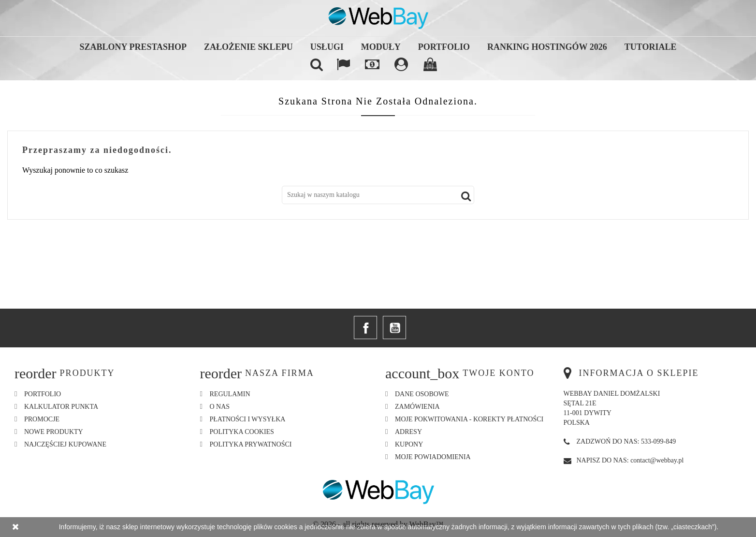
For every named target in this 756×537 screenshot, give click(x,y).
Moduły (381, 47)
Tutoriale (651, 47)
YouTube (394, 328)
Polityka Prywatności (251, 444)
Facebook (365, 328)
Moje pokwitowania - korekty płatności (469, 419)
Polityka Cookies (242, 432)
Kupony (409, 444)
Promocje (42, 419)
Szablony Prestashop (133, 47)
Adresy (408, 432)
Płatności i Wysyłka (248, 419)
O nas (220, 407)
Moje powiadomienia (433, 457)
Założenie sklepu (248, 47)
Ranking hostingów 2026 (547, 47)
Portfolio (444, 47)
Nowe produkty (54, 432)
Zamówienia (417, 407)
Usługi (327, 47)
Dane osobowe (422, 394)
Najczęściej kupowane (65, 444)
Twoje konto (498, 373)
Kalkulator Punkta (61, 407)
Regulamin (230, 394)
